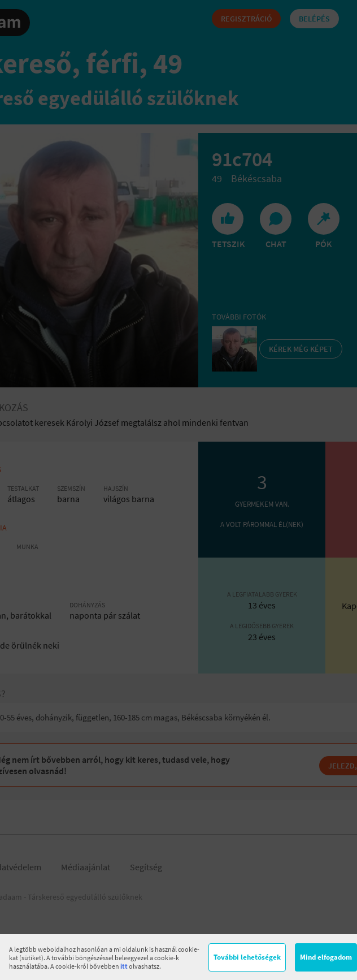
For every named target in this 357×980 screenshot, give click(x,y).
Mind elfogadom (326, 957)
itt (124, 966)
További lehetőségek (247, 957)
